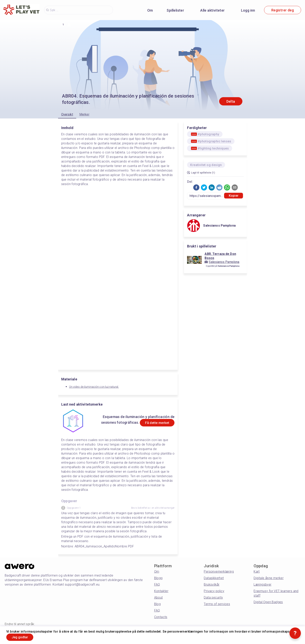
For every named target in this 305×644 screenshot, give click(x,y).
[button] (196, 187)
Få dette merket (154, 423)
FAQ (157, 584)
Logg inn (248, 10)
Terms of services (217, 604)
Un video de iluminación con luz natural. (94, 387)
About (159, 597)
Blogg (158, 578)
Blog (158, 604)
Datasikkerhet (214, 578)
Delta (231, 101)
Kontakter (161, 591)
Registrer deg (283, 10)
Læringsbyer (262, 584)
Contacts (161, 617)
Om (150, 10)
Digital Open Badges (268, 602)
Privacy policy (214, 591)
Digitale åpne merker (269, 578)
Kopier (234, 196)
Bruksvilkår (212, 584)
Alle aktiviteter (212, 10)
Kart (257, 572)
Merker (84, 114)
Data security (213, 597)
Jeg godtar (22, 637)
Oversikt (67, 114)
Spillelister (175, 10)
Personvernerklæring (219, 572)
